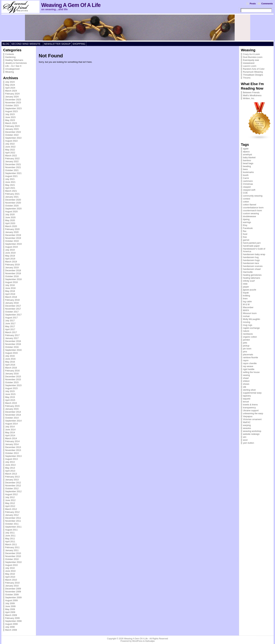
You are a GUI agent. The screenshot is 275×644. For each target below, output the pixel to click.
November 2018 (13, 273)
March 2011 (11, 544)
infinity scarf (249, 281)
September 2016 (13, 350)
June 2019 (10, 253)
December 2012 (13, 483)
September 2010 (13, 562)
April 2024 (10, 88)
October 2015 (12, 382)
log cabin (247, 301)
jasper (246, 287)
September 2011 (13, 527)
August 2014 (11, 424)
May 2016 (10, 362)
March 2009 (11, 615)
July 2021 (10, 179)
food (245, 234)
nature (246, 331)
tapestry (247, 396)
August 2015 (11, 388)
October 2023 (12, 105)
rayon (246, 360)
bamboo (247, 160)
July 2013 (10, 462)
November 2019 (13, 238)
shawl (246, 378)
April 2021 (10, 188)
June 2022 (10, 147)
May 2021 (10, 185)
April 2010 (10, 577)
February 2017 (12, 335)
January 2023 (12, 129)
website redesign (251, 434)
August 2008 (11, 624)
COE (245, 193)
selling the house (251, 372)
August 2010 (11, 565)
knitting (246, 296)
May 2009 (10, 609)
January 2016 (12, 374)
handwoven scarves (253, 266)
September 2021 (13, 173)
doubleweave (249, 216)
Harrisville (248, 272)
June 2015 (10, 394)
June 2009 (10, 606)
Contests (10, 54)
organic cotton (250, 337)
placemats (248, 354)
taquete (247, 399)
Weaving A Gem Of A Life (71, 5)
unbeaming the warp (253, 413)
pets (245, 343)
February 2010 (12, 583)
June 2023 (10, 117)
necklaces (248, 334)
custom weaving (251, 213)
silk (245, 387)
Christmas (248, 184)
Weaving (10, 72)
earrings (247, 222)
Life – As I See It (13, 66)
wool (245, 440)
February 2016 (12, 371)
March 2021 (11, 191)
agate (246, 149)
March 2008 (11, 630)
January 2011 (12, 550)
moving (246, 322)
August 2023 (11, 111)
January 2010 (12, 586)
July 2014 (10, 427)
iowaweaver (249, 63)
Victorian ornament (252, 419)
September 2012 (13, 491)
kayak (246, 293)
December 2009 (13, 589)
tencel (246, 402)
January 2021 (12, 197)
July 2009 (10, 603)
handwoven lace (251, 263)
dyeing (246, 219)
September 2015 (13, 385)
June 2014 (10, 430)
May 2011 (10, 539)
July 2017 (10, 321)
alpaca (246, 152)
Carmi (246, 178)
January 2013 (12, 480)
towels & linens (250, 405)
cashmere (248, 181)
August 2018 (11, 282)
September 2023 (13, 108)
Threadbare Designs (253, 75)
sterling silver (249, 390)
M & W (246, 304)
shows (246, 384)
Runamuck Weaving (253, 72)
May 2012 (10, 503)
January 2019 (12, 267)
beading (247, 166)
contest (246, 199)
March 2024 (11, 91)
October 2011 (12, 524)
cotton (246, 202)
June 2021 (10, 182)
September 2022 (13, 138)
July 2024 (10, 82)
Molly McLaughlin (252, 319)
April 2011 (10, 541)
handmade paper (251, 246)
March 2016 (11, 368)
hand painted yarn (252, 243)
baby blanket (249, 157)
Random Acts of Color (254, 69)
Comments (267, 4)
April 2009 (10, 612)
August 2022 (11, 141)
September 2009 (13, 597)
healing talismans (252, 278)
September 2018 (13, 279)
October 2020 (12, 206)
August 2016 (11, 353)
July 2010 (10, 568)
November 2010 (13, 556)
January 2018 (12, 303)
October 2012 (12, 488)
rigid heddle (249, 369)
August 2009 (11, 600)
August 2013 (11, 459)
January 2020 (12, 232)
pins (245, 352)
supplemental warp (252, 393)
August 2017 (11, 318)
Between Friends (251, 92)
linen (245, 299)
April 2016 (10, 365)
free (245, 237)
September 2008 (13, 621)
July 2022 (10, 144)
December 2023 (13, 100)
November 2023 (13, 103)
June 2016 (10, 359)
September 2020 (13, 209)
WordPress (137, 641)
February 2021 (12, 194)
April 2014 (10, 435)
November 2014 (13, 415)
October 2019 (12, 241)
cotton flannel (250, 205)
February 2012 (12, 512)
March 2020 (11, 226)
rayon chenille (250, 363)
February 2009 (12, 618)
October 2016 (12, 347)
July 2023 (10, 114)
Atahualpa (150, 641)
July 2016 (10, 356)
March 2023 (11, 123)
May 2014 (10, 432)
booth (246, 175)
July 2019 (10, 250)
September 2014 (13, 421)
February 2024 (12, 94)
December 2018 (13, 270)
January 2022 (12, 161)
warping (247, 425)
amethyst (247, 155)
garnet (246, 240)
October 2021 (12, 170)
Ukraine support (251, 410)
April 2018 (10, 294)
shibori (246, 381)
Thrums (247, 78)
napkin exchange (251, 328)
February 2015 (12, 406)
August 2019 (11, 247)
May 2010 (10, 574)
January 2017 (12, 338)
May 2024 (10, 85)
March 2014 (11, 438)
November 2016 (13, 344)
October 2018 (12, 276)
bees (245, 169)
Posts (253, 4)
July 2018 (10, 285)
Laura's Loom (250, 66)
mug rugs (248, 325)
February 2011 (12, 547)
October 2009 (12, 595)
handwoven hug (251, 257)
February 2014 (12, 441)
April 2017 (10, 329)
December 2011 (13, 518)
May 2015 (10, 397)
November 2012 (13, 486)
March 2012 (11, 509)
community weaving (253, 196)
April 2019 (10, 259)
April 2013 (10, 471)
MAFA (246, 310)
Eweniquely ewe (251, 60)
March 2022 (11, 156)
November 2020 (13, 203)
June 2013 (10, 465)
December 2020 (13, 200)
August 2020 (11, 212)
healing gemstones (252, 275)
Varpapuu (248, 416)
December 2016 (13, 341)
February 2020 (12, 229)
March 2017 (11, 332)
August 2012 (11, 494)
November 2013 (13, 450)
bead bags (248, 163)
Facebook (248, 228)
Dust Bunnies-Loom (253, 57)
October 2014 (12, 418)
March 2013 (11, 474)
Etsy (245, 225)
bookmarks (248, 172)
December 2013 (13, 447)
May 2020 (10, 220)
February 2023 (12, 126)
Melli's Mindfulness (252, 95)
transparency (249, 408)
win (245, 437)
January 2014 (12, 444)
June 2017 (10, 323)
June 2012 (10, 500)
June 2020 (10, 217)
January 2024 (12, 97)
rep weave (248, 366)
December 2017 (13, 306)
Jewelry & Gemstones (16, 63)
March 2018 (11, 297)
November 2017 (13, 309)
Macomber (248, 307)
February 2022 (12, 158)
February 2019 (12, 265)
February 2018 (12, 300)
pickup (246, 346)
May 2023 (10, 120)
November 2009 (13, 592)
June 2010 (10, 571)
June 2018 (10, 288)
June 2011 (10, 536)
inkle (245, 284)
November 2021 (13, 167)
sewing (246, 375)
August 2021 (11, 176)
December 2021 (13, 164)
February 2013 (12, 477)
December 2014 (13, 412)
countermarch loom (252, 210)
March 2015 (11, 403)
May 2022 (10, 150)
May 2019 (10, 256)
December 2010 (13, 553)
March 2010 (11, 580)
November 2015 (13, 379)
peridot (246, 340)
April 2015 (10, 400)
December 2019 (13, 235)
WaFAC (247, 422)
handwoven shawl (252, 269)
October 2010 (12, 559)
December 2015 (13, 377)
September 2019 (13, 244)
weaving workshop (252, 431)
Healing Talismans (14, 60)
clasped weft (249, 190)
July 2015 (10, 391)
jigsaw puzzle (250, 290)
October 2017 (12, 312)
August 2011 (11, 530)
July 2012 (10, 497)
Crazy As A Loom (251, 54)
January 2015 (12, 409)
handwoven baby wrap (254, 254)
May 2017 (10, 326)
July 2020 (10, 214)
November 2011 (13, 521)
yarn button (248, 443)
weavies (247, 428)
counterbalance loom (253, 208)
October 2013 (12, 453)
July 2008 (10, 627)
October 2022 (12, 135)
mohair (246, 316)
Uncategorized (12, 69)
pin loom (247, 349)
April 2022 (10, 153)
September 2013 (13, 456)
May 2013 (10, 468)
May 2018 (10, 291)
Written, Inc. (249, 98)
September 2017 (13, 315)
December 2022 (13, 132)
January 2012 (12, 515)
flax (245, 231)
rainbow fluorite (250, 357)
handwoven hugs (251, 260)
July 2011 (10, 533)
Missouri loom (250, 313)
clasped (247, 187)
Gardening (10, 57)
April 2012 (10, 506)
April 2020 (10, 223)
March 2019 (11, 262)
